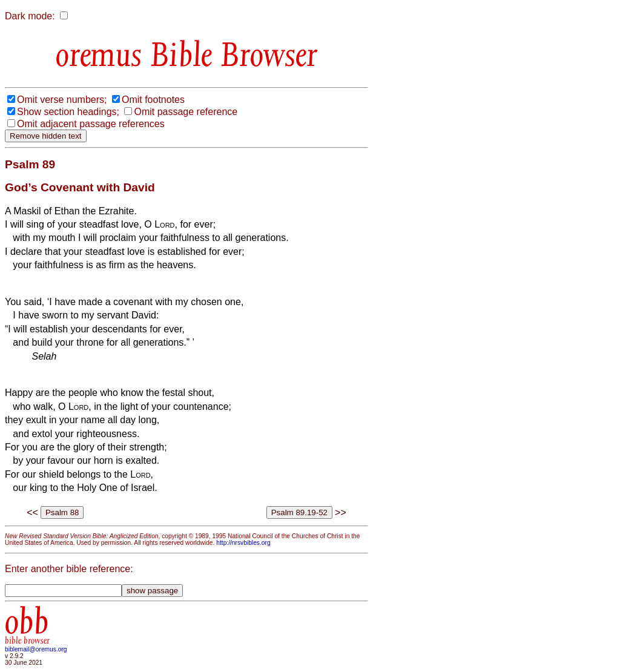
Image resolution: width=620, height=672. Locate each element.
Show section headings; (68, 112)
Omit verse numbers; (62, 100)
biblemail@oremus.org (36, 649)
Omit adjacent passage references (91, 124)
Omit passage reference (186, 112)
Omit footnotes (153, 100)
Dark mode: (30, 16)
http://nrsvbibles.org (243, 543)
